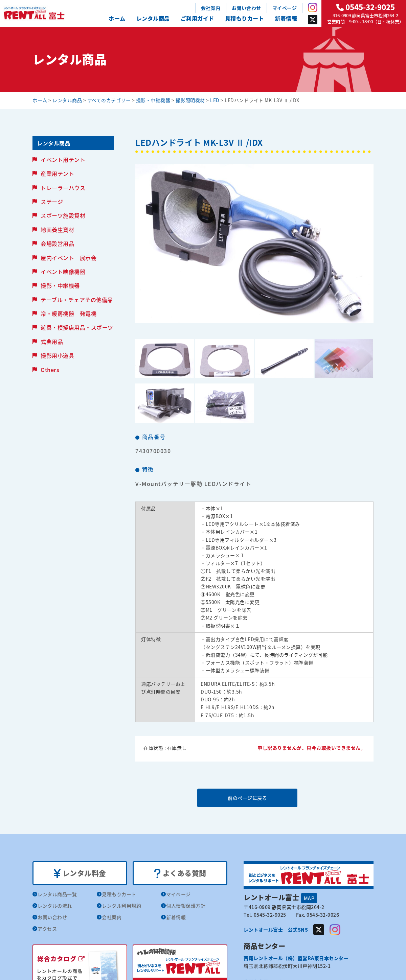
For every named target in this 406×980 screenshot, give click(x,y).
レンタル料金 (80, 873)
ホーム (117, 18)
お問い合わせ (246, 8)
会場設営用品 (57, 243)
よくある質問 (180, 873)
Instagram (313, 7)
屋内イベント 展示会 (69, 258)
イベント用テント (63, 160)
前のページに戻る (254, 798)
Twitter (313, 20)
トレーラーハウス (63, 188)
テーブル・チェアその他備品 (77, 300)
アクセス (47, 929)
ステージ (52, 202)
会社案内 (211, 8)
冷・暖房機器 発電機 (69, 313)
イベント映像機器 (63, 272)
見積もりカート (245, 18)
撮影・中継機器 (60, 285)
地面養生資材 (57, 230)
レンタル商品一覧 (57, 894)
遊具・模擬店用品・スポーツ (77, 327)
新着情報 (286, 18)
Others (50, 370)
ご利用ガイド (197, 18)
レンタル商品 (153, 18)
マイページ (285, 8)
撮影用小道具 (57, 355)
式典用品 (52, 342)
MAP (309, 898)
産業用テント (57, 173)
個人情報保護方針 (186, 906)
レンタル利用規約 (121, 906)
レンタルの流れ (55, 906)
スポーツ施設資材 (63, 215)
